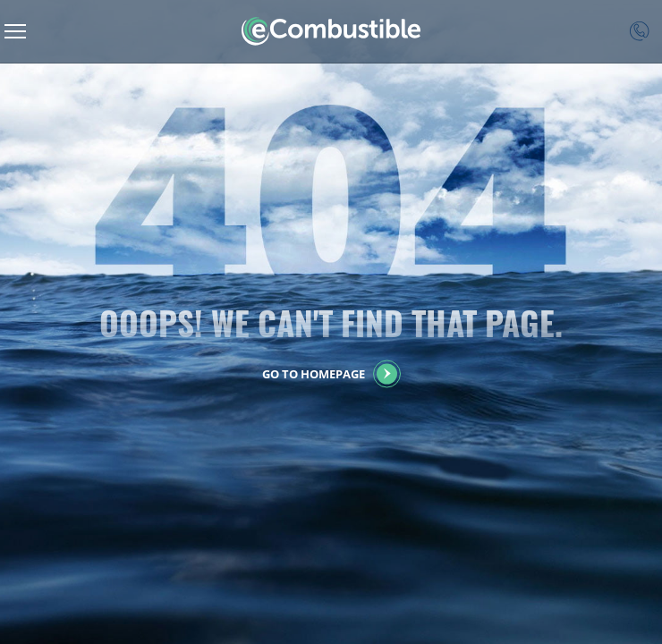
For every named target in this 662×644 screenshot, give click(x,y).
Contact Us (640, 31)
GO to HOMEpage (314, 374)
